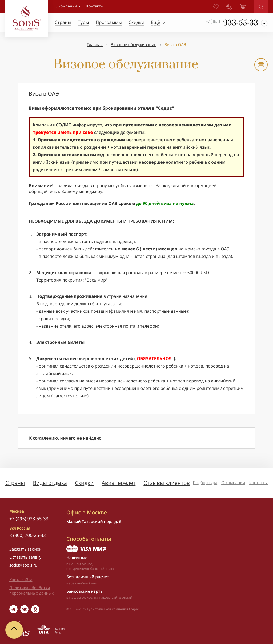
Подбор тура (205, 483)
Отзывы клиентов (166, 483)
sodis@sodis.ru (23, 565)
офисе (87, 597)
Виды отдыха (50, 483)
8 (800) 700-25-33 (28, 535)
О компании (66, 6)
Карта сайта (21, 580)
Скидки (84, 483)
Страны (15, 483)
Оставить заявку (25, 557)
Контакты (258, 483)
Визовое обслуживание (134, 45)
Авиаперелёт (119, 483)
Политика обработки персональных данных (31, 591)
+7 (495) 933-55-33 (29, 519)
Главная (95, 45)
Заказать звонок (25, 549)
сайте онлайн (123, 597)
